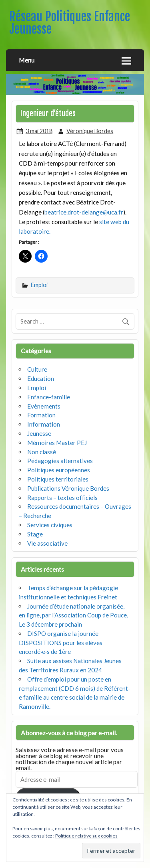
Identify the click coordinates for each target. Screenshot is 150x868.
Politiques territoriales (58, 479)
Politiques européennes (59, 470)
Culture (37, 369)
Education (41, 378)
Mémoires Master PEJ (57, 443)
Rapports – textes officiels (62, 498)
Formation (41, 415)
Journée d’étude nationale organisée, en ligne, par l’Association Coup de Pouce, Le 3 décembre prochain (73, 615)
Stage (35, 534)
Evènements (44, 406)
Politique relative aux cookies (86, 836)
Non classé (42, 452)
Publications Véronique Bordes (68, 488)
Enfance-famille (49, 397)
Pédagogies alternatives (60, 461)
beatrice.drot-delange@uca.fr (84, 212)
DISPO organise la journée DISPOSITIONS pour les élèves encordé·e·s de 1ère (61, 643)
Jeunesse (39, 433)
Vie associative (47, 543)
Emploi (39, 285)
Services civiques (50, 525)
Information (44, 424)
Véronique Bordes (90, 131)
